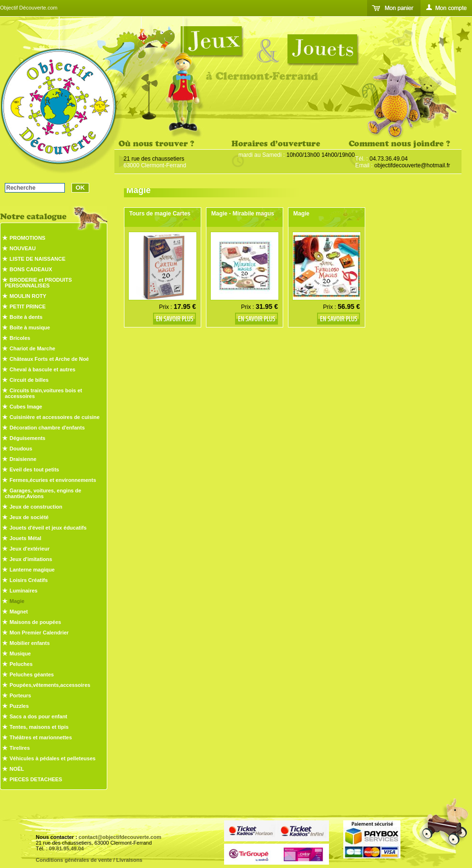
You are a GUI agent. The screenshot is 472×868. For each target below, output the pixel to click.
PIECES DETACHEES (36, 779)
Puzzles (19, 706)
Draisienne (23, 459)
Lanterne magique (32, 570)
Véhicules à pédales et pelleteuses (52, 758)
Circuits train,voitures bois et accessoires (43, 393)
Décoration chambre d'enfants (47, 428)
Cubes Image (26, 407)
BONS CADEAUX (31, 269)
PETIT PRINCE (28, 306)
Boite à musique (30, 327)
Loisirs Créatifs (29, 580)
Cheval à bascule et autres (42, 369)
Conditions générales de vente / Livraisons (89, 860)
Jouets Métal (26, 538)
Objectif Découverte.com (29, 8)
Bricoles (20, 338)
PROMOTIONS (27, 238)
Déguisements (27, 438)
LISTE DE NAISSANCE (37, 259)
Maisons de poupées (35, 622)
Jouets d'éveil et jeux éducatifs (48, 528)
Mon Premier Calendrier (39, 633)
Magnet (19, 612)
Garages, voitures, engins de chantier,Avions (43, 493)
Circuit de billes (29, 380)
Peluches (21, 664)
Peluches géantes (32, 674)
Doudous (21, 449)
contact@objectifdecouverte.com (120, 837)
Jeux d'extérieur (30, 549)
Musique (20, 654)
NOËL (17, 769)
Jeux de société (29, 517)
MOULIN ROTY (28, 296)
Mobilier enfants (30, 643)
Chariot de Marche (32, 348)
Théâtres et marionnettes (41, 737)
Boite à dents (26, 317)
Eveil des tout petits (34, 470)
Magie (17, 601)
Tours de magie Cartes (160, 214)
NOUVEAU (23, 248)
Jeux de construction (36, 507)
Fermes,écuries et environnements (53, 480)
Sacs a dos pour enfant (38, 716)
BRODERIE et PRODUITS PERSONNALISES (38, 283)
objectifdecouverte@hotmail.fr (412, 165)
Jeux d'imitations (31, 559)
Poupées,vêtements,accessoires (50, 685)
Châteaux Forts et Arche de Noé (49, 359)
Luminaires (24, 591)
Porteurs (20, 695)
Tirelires (20, 748)
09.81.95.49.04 (67, 848)
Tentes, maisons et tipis (39, 727)
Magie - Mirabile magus (243, 214)
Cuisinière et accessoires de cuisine (55, 417)
